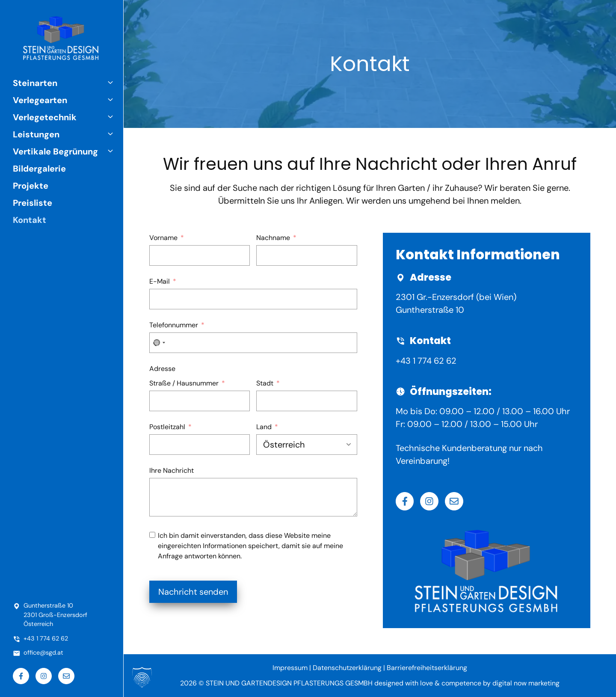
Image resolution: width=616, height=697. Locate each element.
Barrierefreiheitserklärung (427, 668)
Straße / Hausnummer (184, 383)
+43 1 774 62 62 (426, 361)
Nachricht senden (193, 592)
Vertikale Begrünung (68, 151)
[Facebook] (405, 501)
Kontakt (30, 220)
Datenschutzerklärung (347, 668)
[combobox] (159, 343)
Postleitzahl (167, 427)
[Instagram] (429, 501)
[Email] (454, 501)
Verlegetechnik (68, 117)
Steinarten (68, 83)
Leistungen (68, 134)
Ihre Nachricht (172, 470)
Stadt (265, 383)
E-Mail (160, 281)
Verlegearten (68, 100)
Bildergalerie (39, 169)
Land (264, 427)
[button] (113, 83)
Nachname (273, 238)
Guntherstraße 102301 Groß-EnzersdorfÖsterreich (55, 615)
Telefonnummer (174, 325)
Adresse (162, 369)
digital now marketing (526, 683)
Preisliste (33, 203)
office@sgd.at (43, 653)
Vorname (163, 238)
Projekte (31, 186)
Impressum (290, 668)
